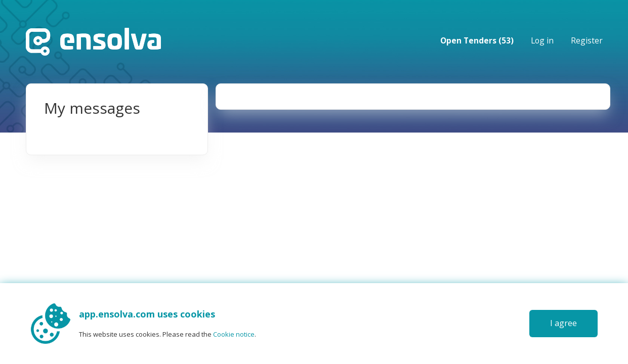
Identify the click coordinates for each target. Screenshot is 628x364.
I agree (563, 323)
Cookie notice (234, 334)
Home (93, 42)
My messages (92, 108)
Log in (542, 40)
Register (587, 40)
